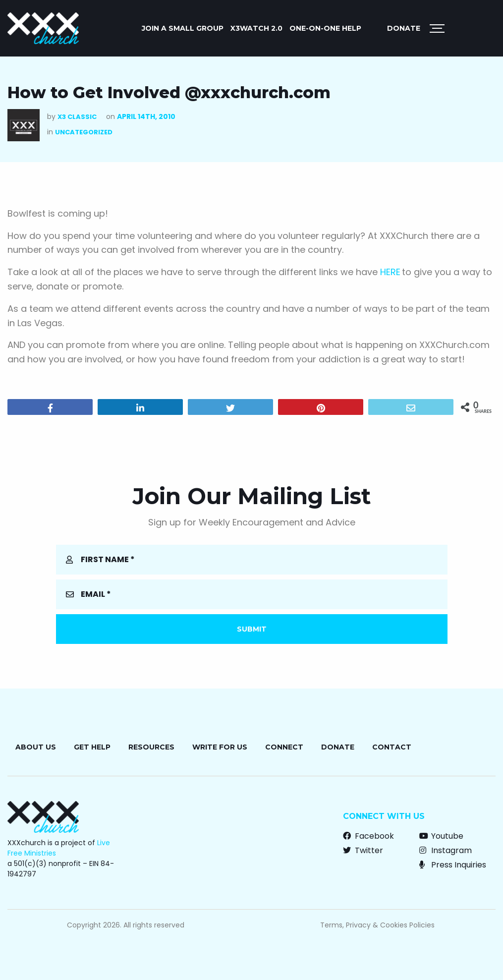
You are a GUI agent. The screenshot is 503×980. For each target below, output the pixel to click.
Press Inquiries (453, 865)
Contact (392, 747)
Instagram (446, 850)
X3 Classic (77, 117)
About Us (36, 747)
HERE (390, 272)
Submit (252, 629)
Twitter (363, 850)
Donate (404, 28)
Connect (284, 747)
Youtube (441, 836)
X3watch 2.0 (256, 28)
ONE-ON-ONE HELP (325, 28)
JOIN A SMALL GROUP (183, 28)
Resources (151, 747)
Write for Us (220, 747)
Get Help (92, 747)
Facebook (368, 836)
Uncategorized (84, 132)
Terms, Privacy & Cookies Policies (377, 925)
